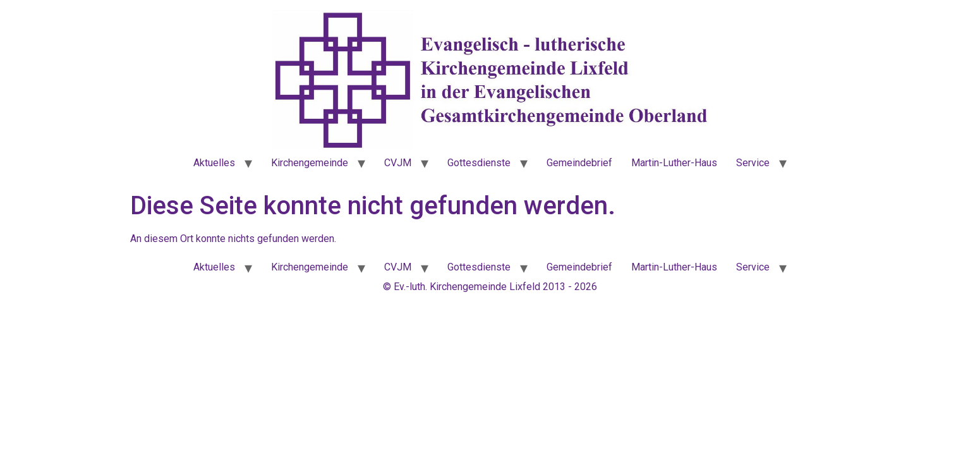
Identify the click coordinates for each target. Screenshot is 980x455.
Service (753, 163)
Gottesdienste (479, 163)
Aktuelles (214, 163)
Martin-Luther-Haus (674, 163)
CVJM (398, 163)
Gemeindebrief (579, 163)
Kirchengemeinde (310, 163)
